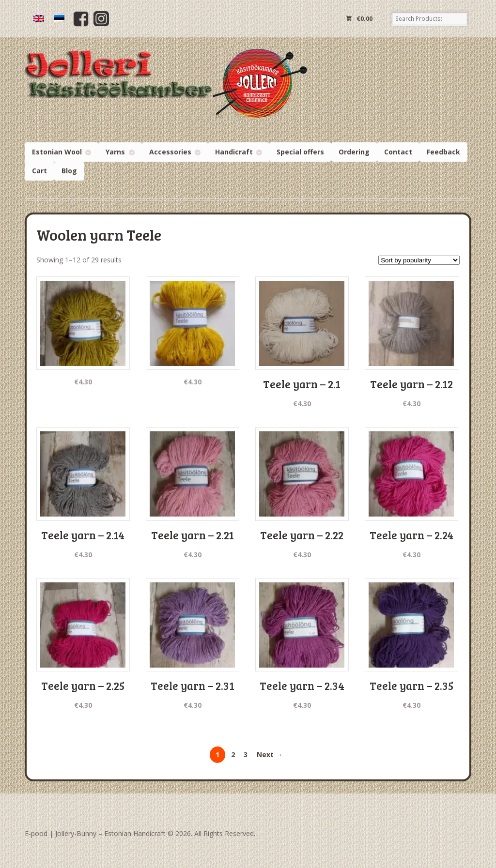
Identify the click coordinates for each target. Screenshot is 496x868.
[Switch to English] (39, 19)
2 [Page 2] (233, 754)
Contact (398, 152)
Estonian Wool (57, 152)
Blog (69, 171)
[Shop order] (419, 260)
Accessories (170, 152)
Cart (39, 171)
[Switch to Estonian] (59, 19)
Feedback (443, 152)
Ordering (354, 152)
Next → (270, 754)
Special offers (300, 152)
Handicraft (234, 152)
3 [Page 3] (246, 754)
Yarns (115, 152)
